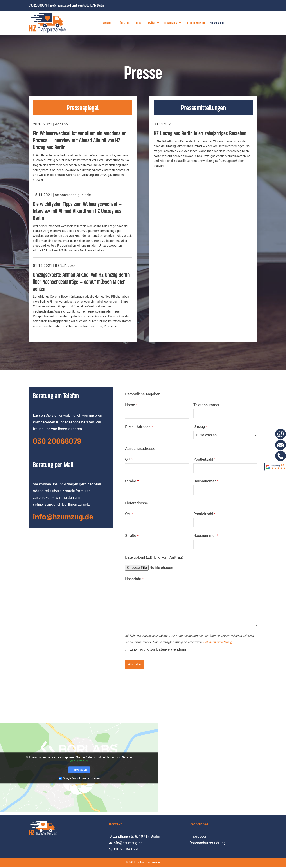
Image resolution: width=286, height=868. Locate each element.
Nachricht (134, 579)
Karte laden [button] (79, 770)
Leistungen (171, 23)
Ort (129, 459)
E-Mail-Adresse (139, 427)
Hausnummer (206, 481)
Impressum (199, 836)
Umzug (200, 427)
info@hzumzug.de (60, 5)
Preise (138, 23)
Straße (132, 481)
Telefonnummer (206, 405)
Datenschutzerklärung (218, 642)
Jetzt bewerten (196, 23)
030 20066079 (38, 5)
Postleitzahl (204, 459)
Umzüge (151, 23)
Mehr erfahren (79, 761)
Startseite (109, 23)
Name (131, 405)
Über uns (125, 23)
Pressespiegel (218, 23)
